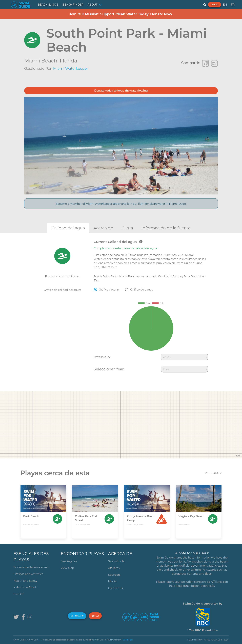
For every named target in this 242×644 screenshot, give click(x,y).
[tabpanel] (121, 307)
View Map (67, 568)
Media (112, 581)
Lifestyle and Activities (28, 574)
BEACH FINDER (73, 5)
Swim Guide (116, 561)
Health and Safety (25, 581)
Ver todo (213, 473)
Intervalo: (102, 357)
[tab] (68, 228)
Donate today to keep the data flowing (121, 91)
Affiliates (114, 568)
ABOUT (93, 5)
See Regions (69, 561)
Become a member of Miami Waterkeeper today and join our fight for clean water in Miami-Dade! (121, 204)
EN (225, 5)
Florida (68, 61)
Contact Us (115, 588)
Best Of (18, 594)
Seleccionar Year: (109, 369)
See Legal (128, 640)
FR (233, 5)
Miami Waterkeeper (71, 68)
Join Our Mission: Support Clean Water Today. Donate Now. (121, 14)
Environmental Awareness (31, 567)
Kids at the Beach (25, 587)
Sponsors (114, 575)
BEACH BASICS (48, 5)
